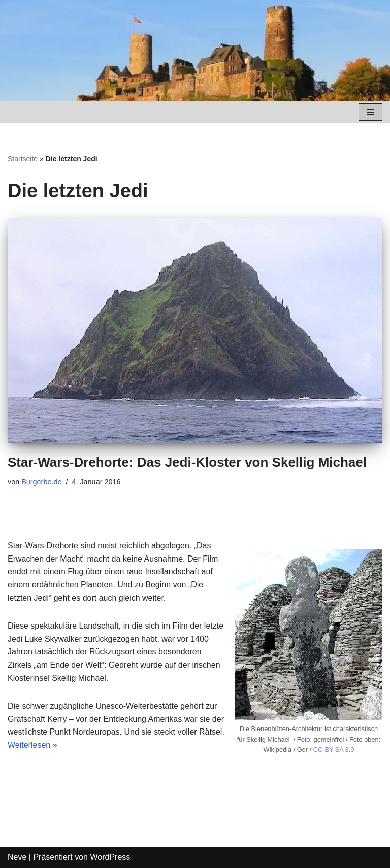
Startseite (23, 159)
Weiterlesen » (32, 745)
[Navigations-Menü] (370, 112)
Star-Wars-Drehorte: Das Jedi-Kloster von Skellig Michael (187, 462)
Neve (17, 857)
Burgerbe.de (41, 482)
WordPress (110, 857)
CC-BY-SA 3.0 (334, 750)
